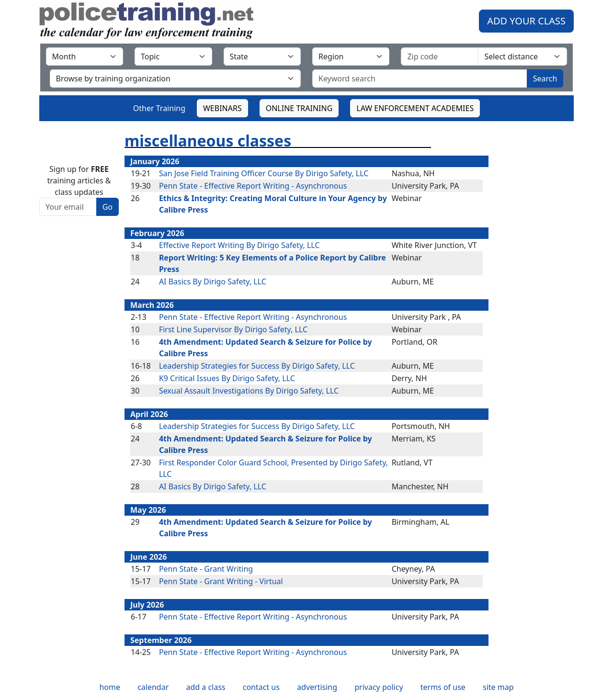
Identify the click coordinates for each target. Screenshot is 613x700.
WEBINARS (222, 108)
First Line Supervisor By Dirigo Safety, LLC (233, 329)
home (110, 687)
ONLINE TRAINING (299, 108)
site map (498, 687)
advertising (317, 687)
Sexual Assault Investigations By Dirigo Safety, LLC (249, 391)
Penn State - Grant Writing (206, 569)
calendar (153, 687)
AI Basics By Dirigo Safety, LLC (213, 282)
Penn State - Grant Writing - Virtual (221, 581)
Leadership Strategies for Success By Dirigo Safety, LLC (257, 366)
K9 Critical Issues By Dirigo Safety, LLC (227, 378)
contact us (261, 687)
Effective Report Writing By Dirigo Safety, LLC (239, 245)
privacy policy (379, 687)
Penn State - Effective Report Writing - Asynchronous (253, 186)
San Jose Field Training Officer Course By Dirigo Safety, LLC (264, 173)
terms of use (443, 687)
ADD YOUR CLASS (526, 21)
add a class (205, 687)
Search (545, 79)
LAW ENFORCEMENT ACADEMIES (415, 108)
